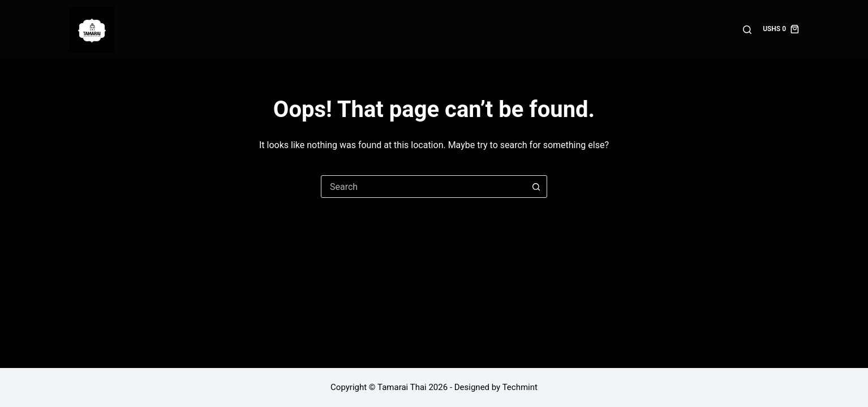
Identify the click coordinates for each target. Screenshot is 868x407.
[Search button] (536, 187)
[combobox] (423, 187)
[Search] (747, 30)
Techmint (520, 387)
